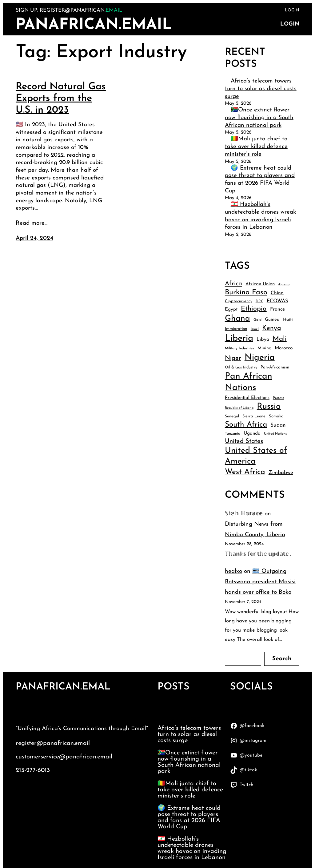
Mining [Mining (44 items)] (264, 348)
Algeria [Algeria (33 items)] (284, 285)
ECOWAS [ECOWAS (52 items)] (277, 301)
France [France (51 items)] (277, 309)
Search (282, 659)
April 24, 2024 (34, 238)
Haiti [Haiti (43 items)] (288, 320)
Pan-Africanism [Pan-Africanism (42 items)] (275, 367)
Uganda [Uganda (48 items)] (252, 434)
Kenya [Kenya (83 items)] (272, 328)
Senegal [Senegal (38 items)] (232, 416)
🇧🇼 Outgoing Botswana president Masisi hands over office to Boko (260, 582)
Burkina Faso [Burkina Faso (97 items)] (246, 292)
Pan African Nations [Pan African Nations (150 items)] (249, 382)
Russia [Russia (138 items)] (269, 407)
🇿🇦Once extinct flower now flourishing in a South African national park (259, 118)
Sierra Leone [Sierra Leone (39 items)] (254, 416)
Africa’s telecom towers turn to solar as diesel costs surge (261, 89)
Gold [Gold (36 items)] (257, 320)
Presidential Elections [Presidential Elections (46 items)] (247, 398)
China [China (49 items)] (277, 293)
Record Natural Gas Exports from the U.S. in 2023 (61, 99)
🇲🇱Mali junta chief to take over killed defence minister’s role (256, 147)
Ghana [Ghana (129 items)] (237, 319)
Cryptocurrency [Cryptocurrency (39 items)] (239, 301)
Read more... (32, 223)
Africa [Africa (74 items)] (233, 284)
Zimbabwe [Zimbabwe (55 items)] (281, 473)
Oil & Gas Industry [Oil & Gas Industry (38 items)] (241, 368)
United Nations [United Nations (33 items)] (275, 434)
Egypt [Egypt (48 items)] (231, 309)
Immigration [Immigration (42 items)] (236, 329)
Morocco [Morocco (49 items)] (284, 348)
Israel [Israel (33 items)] (255, 329)
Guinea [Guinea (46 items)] (272, 320)
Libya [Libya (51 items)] (263, 340)
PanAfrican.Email (94, 25)
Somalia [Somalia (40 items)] (276, 416)
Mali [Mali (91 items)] (280, 339)
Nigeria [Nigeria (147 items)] (260, 358)
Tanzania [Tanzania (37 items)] (233, 434)
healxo (233, 571)
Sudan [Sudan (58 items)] (278, 425)
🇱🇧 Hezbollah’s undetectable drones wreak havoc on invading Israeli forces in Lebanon (192, 848)
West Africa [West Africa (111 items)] (245, 472)
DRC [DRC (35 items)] (259, 301)
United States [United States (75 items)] (244, 441)
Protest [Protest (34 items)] (278, 398)
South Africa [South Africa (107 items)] (246, 425)
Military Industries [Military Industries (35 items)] (239, 348)
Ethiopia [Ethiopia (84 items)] (254, 309)
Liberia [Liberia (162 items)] (239, 338)
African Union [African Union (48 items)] (260, 284)
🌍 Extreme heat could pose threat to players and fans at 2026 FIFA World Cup (189, 818)
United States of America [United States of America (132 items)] (256, 456)
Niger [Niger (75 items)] (233, 358)
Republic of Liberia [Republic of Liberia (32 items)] (239, 408)
